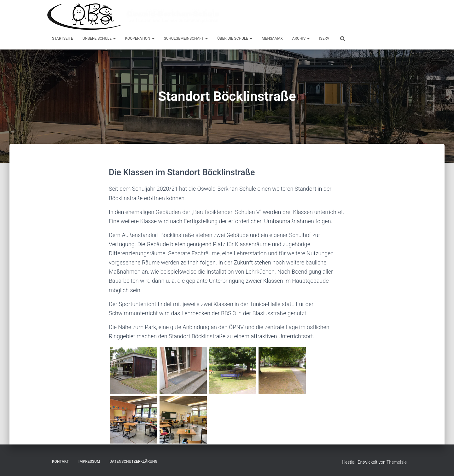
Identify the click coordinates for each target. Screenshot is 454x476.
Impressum (89, 461)
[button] (114, 38)
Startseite (63, 38)
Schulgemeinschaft (186, 38)
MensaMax (272, 38)
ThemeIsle (397, 462)
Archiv (301, 38)
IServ (324, 38)
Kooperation (140, 38)
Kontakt (61, 461)
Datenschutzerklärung (133, 461)
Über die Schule (235, 38)
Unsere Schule (99, 38)
